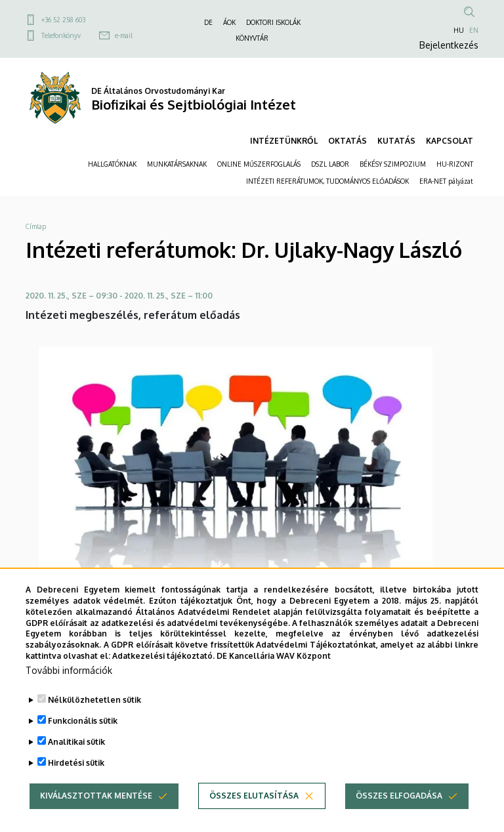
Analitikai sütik (76, 764)
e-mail (124, 35)
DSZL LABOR (330, 164)
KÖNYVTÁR (252, 38)
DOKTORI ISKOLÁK (273, 22)
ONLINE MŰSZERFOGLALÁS (259, 164)
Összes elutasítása (254, 818)
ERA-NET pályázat (446, 181)
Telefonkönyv (61, 35)
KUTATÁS (396, 141)
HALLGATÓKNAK (112, 164)
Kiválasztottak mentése (96, 818)
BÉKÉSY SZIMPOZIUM (393, 164)
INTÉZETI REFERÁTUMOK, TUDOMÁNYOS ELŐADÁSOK (327, 181)
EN (474, 30)
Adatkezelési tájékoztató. (163, 678)
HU (459, 30)
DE (208, 22)
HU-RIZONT (455, 164)
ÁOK (229, 22)
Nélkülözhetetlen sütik (94, 722)
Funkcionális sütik (83, 743)
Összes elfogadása (399, 818)
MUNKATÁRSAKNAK (177, 164)
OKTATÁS (347, 141)
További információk (69, 693)
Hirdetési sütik (76, 785)
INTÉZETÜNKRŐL (284, 141)
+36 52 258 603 (63, 20)
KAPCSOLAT (450, 141)
